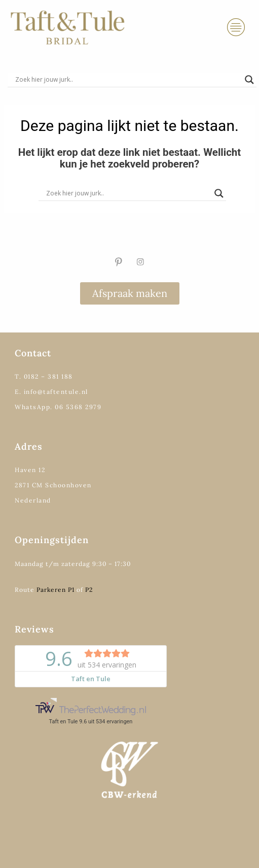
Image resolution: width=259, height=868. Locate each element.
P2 (89, 590)
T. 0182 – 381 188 (44, 376)
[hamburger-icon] (236, 27)
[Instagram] (140, 262)
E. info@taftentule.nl (51, 392)
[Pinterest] (119, 262)
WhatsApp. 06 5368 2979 (58, 407)
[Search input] (127, 80)
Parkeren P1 (55, 590)
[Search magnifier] (249, 80)
